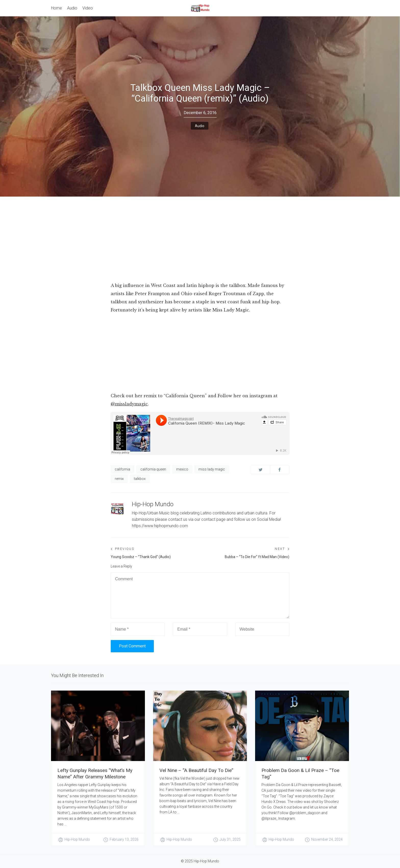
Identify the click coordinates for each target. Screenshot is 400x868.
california (122, 469)
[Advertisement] (200, 235)
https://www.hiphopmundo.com (160, 526)
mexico (182, 469)
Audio (200, 126)
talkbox (140, 479)
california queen (153, 469)
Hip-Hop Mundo (153, 504)
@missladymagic (129, 404)
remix (119, 479)
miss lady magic (212, 469)
